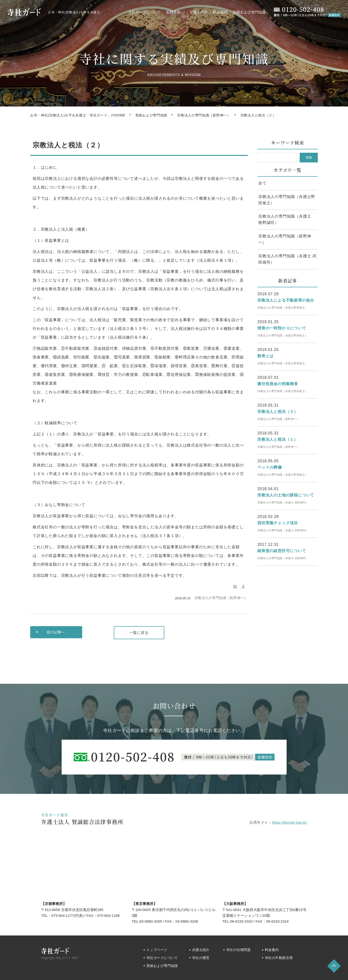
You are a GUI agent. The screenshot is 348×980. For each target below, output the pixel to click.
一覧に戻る (139, 633)
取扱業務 (173, 12)
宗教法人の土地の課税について (286, 495)
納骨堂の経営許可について (282, 551)
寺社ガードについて (144, 12)
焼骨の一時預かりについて (282, 328)
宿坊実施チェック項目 (278, 523)
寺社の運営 (201, 958)
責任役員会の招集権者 (278, 384)
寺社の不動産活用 (279, 958)
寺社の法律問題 (238, 950)
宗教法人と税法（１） (278, 439)
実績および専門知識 (249, 12)
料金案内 (220, 12)
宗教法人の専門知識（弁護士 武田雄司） (287, 259)
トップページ (157, 950)
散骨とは (265, 356)
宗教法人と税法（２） (278, 412)
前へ (56, 632)
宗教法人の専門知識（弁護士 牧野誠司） (287, 219)
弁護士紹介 (199, 12)
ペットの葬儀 (270, 467)
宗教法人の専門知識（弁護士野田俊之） (287, 200)
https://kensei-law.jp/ (289, 822)
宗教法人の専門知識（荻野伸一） (221, 598)
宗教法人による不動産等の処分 (286, 300)
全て (262, 183)
